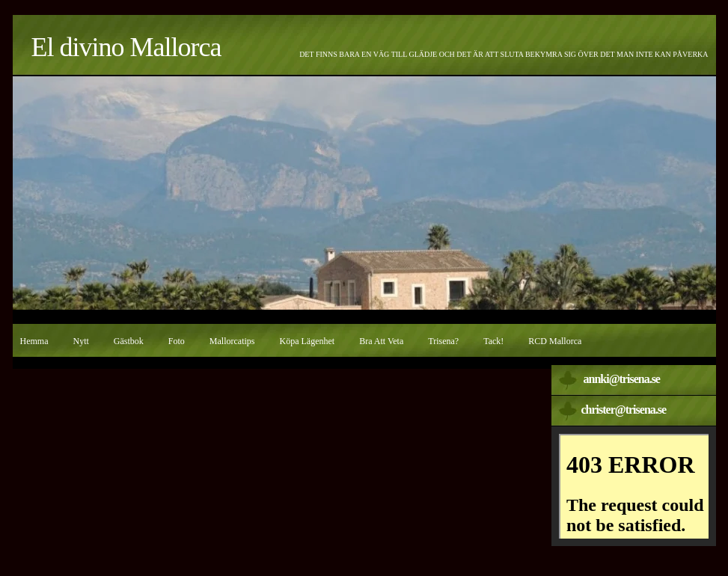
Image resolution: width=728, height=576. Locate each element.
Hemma (34, 341)
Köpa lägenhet (308, 341)
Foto (177, 341)
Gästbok (129, 341)
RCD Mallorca (555, 341)
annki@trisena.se (622, 379)
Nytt (81, 341)
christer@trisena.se (624, 410)
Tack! (493, 341)
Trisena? (443, 341)
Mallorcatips (232, 341)
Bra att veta (381, 341)
